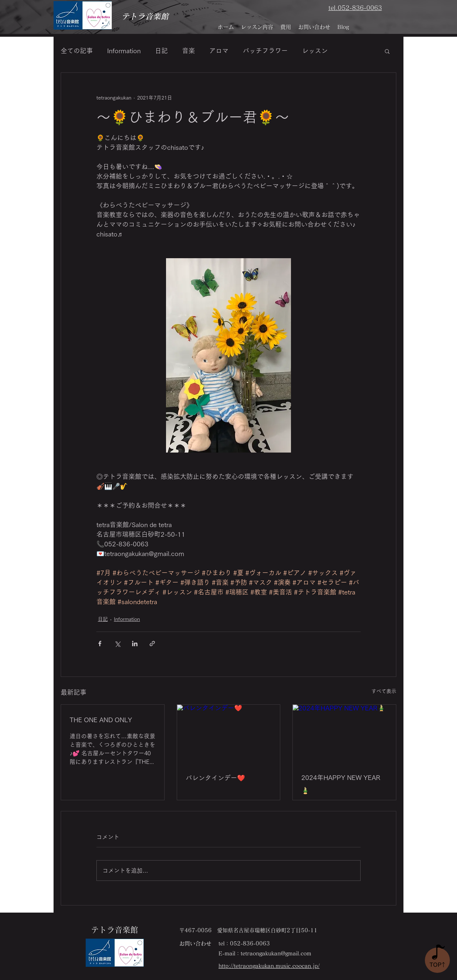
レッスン (315, 51)
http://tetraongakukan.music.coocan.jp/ (269, 966)
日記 (161, 51)
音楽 (189, 51)
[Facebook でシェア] (100, 644)
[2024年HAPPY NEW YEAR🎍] (344, 734)
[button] (387, 51)
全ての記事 (77, 51)
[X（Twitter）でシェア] (117, 644)
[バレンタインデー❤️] (229, 734)
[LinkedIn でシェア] (135, 644)
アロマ (219, 51)
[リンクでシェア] (152, 644)
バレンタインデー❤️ (215, 778)
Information (124, 51)
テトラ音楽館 (145, 16)
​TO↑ (438, 965)
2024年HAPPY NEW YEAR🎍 (341, 784)
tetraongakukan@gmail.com (276, 953)
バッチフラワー (265, 51)
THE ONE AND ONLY (101, 720)
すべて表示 (384, 691)
